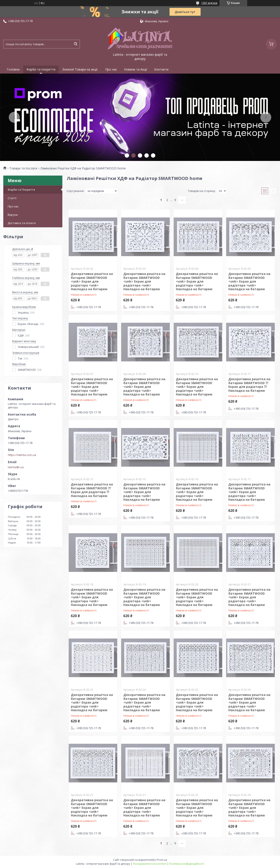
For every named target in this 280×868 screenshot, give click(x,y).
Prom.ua (162, 860)
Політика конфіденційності (187, 864)
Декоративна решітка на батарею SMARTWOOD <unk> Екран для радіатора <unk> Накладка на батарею (92, 281)
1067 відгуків (209, 3)
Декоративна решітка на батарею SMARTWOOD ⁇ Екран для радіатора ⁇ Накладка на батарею (249, 385)
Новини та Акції (136, 69)
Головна (13, 69)
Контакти (161, 69)
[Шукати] (75, 44)
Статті (12, 198)
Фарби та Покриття (21, 190)
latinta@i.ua (16, 467)
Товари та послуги (23, 168)
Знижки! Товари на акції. (80, 69)
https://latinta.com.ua (22, 455)
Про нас (111, 69)
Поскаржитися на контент (150, 864)
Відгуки (13, 215)
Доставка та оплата (22, 223)
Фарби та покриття (41, 69)
